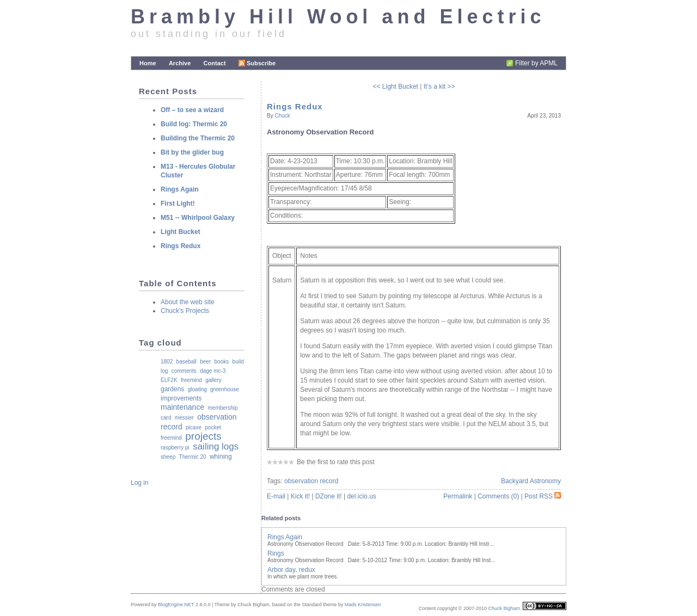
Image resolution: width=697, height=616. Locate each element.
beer (205, 362)
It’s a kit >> (439, 87)
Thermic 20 (193, 457)
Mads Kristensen (363, 605)
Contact (215, 63)
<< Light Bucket (396, 87)
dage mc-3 (213, 371)
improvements (181, 398)
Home (148, 63)
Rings (276, 553)
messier (184, 418)
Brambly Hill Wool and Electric (338, 17)
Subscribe (257, 63)
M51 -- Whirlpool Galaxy (198, 218)
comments (184, 371)
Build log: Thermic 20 (194, 124)
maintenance (182, 407)
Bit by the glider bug (192, 152)
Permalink (458, 496)
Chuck (282, 116)
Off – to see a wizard (192, 110)
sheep (168, 457)
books (222, 362)
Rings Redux (295, 106)
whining (221, 457)
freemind (191, 380)
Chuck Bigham (504, 608)
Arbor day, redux (291, 570)
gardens (172, 389)
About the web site (188, 302)
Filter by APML (536, 63)
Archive (180, 63)
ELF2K (169, 380)
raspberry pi (175, 448)
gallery (213, 380)
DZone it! (329, 496)
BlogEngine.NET (176, 605)
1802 (167, 362)
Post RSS (543, 496)
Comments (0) (498, 496)
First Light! (178, 204)
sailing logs (216, 446)
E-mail (276, 496)
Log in (140, 483)
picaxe (194, 427)
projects (203, 436)
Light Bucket (181, 232)
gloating (197, 389)
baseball (187, 362)
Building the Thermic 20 (198, 138)
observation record (311, 481)
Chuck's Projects (185, 311)
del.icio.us (361, 496)
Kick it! (300, 496)
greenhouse (225, 389)
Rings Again (285, 537)
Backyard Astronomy (531, 481)
